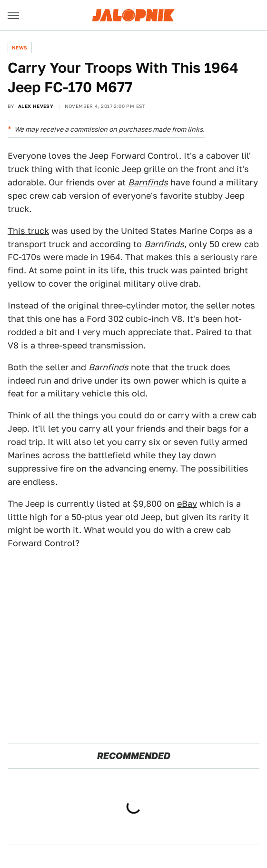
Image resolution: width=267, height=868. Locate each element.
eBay (187, 504)
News (20, 48)
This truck (28, 231)
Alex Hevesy (36, 106)
